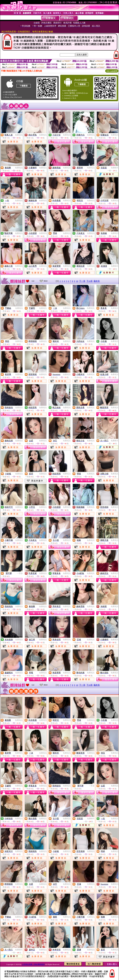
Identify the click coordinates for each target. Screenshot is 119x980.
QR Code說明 (112, 71)
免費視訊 (19, 135)
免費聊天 (115, 168)
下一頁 (82, 281)
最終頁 (97, 281)
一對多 (20, 573)
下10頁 (89, 281)
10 (77, 281)
